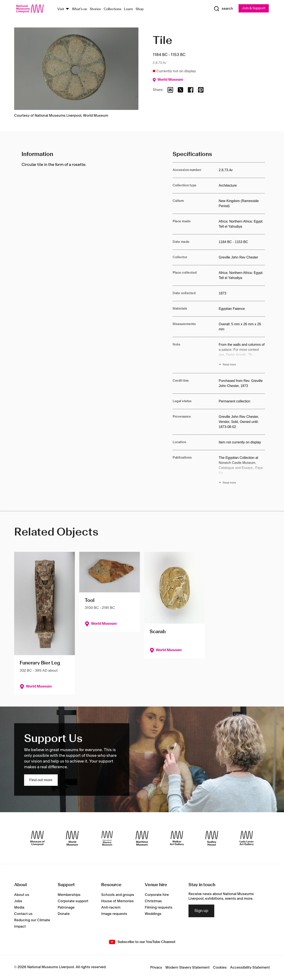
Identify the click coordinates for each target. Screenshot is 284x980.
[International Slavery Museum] (107, 838)
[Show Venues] (67, 9)
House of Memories (117, 901)
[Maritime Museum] (142, 838)
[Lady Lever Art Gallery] (247, 838)
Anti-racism (111, 908)
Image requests (114, 914)
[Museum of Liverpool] (37, 838)
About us (22, 895)
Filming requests (159, 908)
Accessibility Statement (250, 968)
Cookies (220, 968)
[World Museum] (72, 838)
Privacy (156, 968)
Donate (64, 914)
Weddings (153, 914)
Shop (140, 9)
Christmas (153, 901)
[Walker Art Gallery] (177, 838)
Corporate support (73, 901)
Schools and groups (118, 895)
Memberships (69, 895)
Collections (113, 9)
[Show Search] (222, 9)
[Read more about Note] (242, 355)
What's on (80, 9)
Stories (95, 9)
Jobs (18, 901)
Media (19, 908)
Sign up (201, 911)
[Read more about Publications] (242, 471)
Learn (128, 9)
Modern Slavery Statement (188, 968)
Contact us (23, 914)
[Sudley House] (212, 838)
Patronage (66, 908)
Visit (61, 9)
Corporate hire (157, 895)
